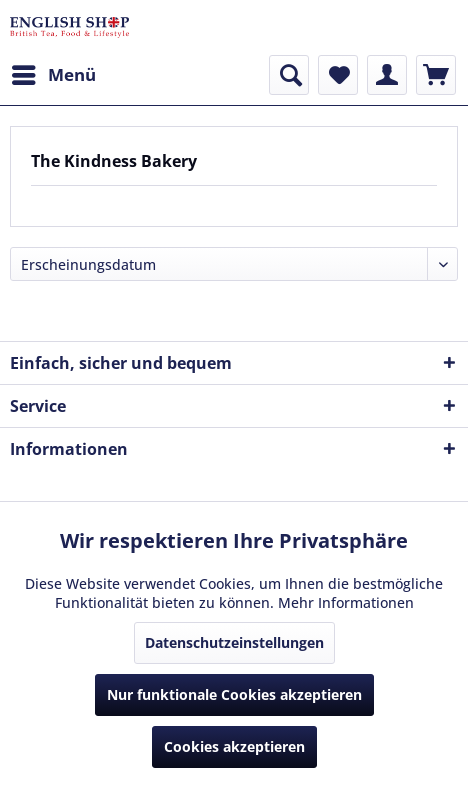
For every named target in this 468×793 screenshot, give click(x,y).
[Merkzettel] (338, 75)
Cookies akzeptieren (234, 746)
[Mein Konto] (387, 75)
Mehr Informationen (346, 602)
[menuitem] (53, 75)
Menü (54, 72)
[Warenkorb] (436, 75)
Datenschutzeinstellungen (234, 642)
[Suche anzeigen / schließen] (289, 75)
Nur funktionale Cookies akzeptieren (234, 694)
